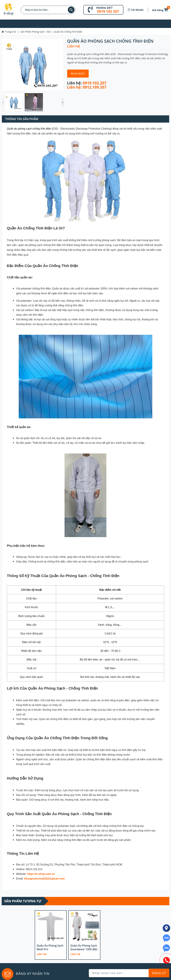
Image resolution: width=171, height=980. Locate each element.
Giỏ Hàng (161, 10)
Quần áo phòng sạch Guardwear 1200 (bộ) (84, 947)
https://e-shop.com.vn (41, 874)
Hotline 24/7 (104, 8)
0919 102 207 (108, 11)
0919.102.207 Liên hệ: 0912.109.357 (87, 85)
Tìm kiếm (71, 10)
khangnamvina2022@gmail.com (44, 879)
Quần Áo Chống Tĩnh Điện (68, 32)
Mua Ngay (78, 74)
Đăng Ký (159, 973)
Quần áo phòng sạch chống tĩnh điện (29, 129)
